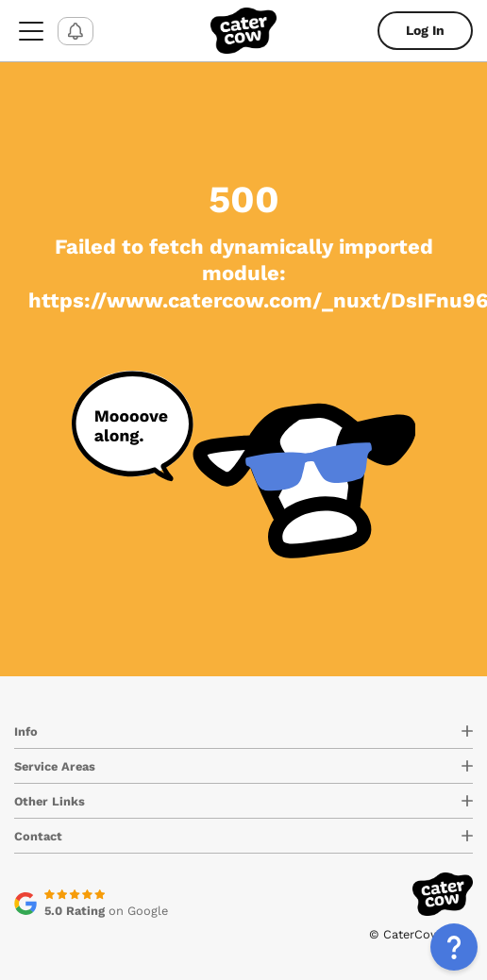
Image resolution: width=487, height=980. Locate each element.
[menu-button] (31, 31)
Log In (425, 30)
